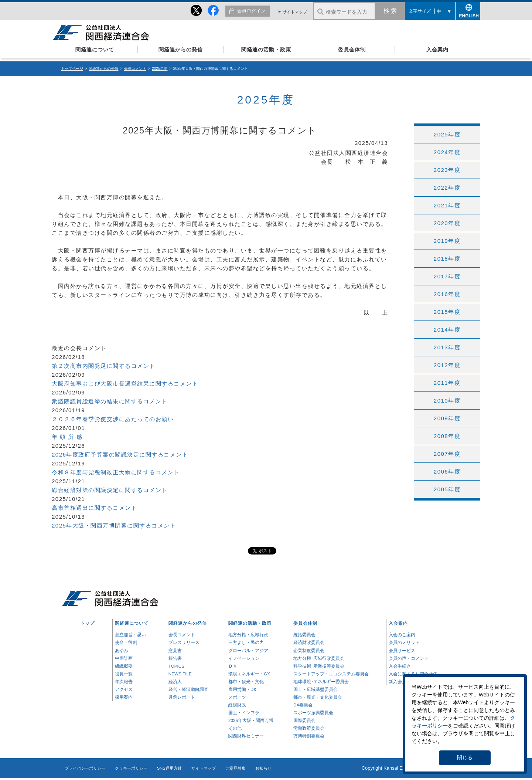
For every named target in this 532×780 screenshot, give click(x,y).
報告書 (175, 658)
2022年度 (447, 188)
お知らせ (263, 768)
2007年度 (447, 454)
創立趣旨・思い (130, 635)
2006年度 (447, 472)
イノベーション (244, 658)
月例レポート (182, 697)
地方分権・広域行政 (248, 635)
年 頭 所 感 (67, 437)
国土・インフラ (244, 713)
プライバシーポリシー (85, 768)
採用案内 (124, 697)
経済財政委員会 (309, 642)
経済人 (175, 681)
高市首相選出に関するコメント (94, 508)
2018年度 (447, 259)
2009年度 (447, 418)
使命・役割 (126, 642)
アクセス (124, 689)
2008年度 (447, 436)
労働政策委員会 (309, 728)
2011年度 (447, 383)
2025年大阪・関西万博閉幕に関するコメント (114, 525)
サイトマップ (295, 12)
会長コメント (135, 69)
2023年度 (447, 170)
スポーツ (237, 697)
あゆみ (122, 650)
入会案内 (437, 50)
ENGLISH (468, 15)
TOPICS (176, 666)
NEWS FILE (180, 674)
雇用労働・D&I (243, 689)
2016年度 (447, 294)
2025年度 (160, 69)
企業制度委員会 (309, 650)
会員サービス (402, 650)
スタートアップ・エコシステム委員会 (331, 674)
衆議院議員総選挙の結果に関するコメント (110, 401)
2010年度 (447, 401)
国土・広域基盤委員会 (316, 689)
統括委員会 (304, 635)
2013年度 (447, 347)
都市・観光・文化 (246, 681)
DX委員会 (303, 705)
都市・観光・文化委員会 (318, 697)
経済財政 (237, 705)
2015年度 (447, 312)
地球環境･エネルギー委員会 (321, 681)
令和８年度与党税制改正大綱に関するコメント (116, 472)
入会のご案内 (402, 635)
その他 (235, 728)
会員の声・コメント (409, 658)
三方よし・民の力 (246, 642)
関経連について (95, 50)
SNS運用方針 (169, 768)
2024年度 (447, 152)
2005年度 (447, 489)
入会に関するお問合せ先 (413, 674)
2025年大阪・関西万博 (251, 720)
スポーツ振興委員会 (313, 713)
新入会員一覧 (402, 681)
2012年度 (447, 365)
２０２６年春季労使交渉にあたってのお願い (113, 419)
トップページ (72, 69)
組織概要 (124, 666)
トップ (87, 623)
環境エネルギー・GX (249, 674)
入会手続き (400, 666)
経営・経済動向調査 (188, 689)
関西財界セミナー (246, 736)
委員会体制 (352, 50)
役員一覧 (124, 674)
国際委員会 (304, 720)
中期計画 (124, 658)
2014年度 (447, 330)
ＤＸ (233, 666)
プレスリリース (184, 642)
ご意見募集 (236, 768)
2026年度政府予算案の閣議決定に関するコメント (120, 455)
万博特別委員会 (309, 736)
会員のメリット (404, 642)
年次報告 (124, 681)
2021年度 (447, 205)
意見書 (175, 650)
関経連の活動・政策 (266, 50)
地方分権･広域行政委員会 (319, 658)
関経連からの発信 (181, 50)
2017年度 (447, 276)
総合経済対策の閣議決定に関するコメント (110, 490)
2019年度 (447, 241)
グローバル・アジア (248, 650)
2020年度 (447, 223)
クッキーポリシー (131, 768)
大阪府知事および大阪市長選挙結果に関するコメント (125, 384)
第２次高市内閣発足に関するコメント (104, 366)
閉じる (465, 757)
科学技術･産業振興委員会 (319, 666)
